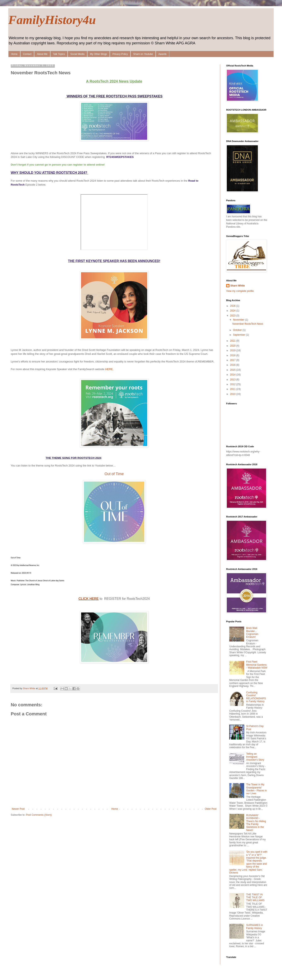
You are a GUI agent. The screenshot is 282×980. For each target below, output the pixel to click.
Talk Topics (59, 54)
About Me (42, 54)
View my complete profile (240, 291)
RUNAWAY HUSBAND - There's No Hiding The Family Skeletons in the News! (256, 823)
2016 (233, 365)
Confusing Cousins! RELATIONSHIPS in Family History (256, 697)
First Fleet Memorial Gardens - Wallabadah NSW (257, 665)
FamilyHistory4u (52, 20)
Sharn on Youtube (143, 54)
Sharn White (238, 286)
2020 (233, 346)
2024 (233, 311)
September (239, 335)
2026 (233, 306)
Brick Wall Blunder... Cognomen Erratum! (252, 633)
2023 (233, 316)
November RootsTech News (248, 324)
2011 (233, 389)
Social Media (77, 54)
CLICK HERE (88, 599)
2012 (233, 384)
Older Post (211, 809)
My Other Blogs (99, 54)
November (239, 320)
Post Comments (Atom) (39, 815)
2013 (233, 380)
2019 (233, 350)
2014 (233, 375)
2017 (233, 360)
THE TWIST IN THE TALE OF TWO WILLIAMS (255, 898)
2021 (233, 341)
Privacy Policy (120, 54)
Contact (27, 54)
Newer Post (18, 809)
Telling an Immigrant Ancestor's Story (255, 757)
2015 (233, 370)
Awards (163, 54)
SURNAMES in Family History (255, 927)
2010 (233, 394)
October (238, 330)
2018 (233, 355)
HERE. (109, 369)
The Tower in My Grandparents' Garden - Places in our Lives (256, 789)
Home (14, 54)
